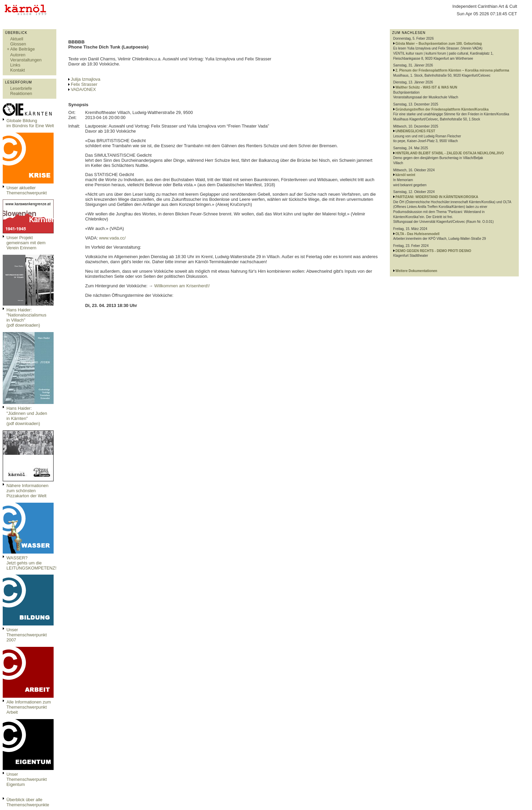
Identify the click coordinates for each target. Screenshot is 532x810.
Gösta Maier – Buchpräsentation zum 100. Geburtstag (439, 44)
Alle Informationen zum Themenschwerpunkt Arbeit (29, 707)
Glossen (18, 44)
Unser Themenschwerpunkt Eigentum (27, 779)
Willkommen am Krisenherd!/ (182, 286)
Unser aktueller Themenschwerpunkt (27, 190)
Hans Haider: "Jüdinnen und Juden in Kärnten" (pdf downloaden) (27, 416)
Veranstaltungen (26, 60)
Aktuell (17, 39)
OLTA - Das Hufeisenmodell (418, 234)
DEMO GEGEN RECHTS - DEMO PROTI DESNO (433, 251)
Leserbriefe (21, 88)
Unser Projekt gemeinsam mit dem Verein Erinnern (26, 243)
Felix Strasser (84, 84)
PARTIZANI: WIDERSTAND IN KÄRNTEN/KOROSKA (437, 197)
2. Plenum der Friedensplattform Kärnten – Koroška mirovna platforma (452, 70)
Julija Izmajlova (86, 79)
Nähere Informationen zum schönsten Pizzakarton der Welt (27, 491)
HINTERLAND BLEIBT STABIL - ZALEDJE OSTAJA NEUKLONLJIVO (450, 153)
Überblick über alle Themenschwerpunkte (28, 802)
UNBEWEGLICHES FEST (415, 131)
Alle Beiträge (23, 49)
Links (15, 65)
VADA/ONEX (83, 89)
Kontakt (17, 70)
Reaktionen (21, 93)
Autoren (18, 55)
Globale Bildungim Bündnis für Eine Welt (30, 123)
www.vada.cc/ (112, 238)
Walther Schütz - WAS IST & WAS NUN (426, 87)
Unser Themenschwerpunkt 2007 (27, 635)
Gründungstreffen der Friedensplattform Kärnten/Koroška (442, 109)
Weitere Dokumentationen (416, 271)
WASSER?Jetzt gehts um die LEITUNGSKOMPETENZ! (31, 563)
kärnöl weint (405, 175)
